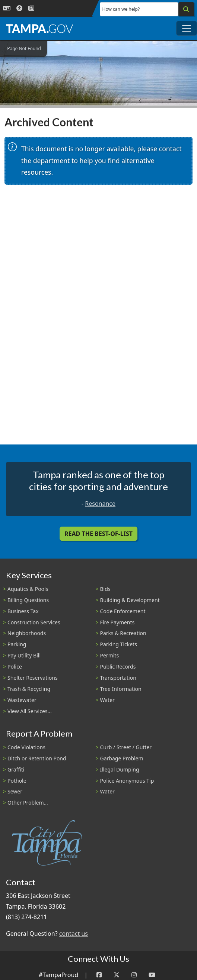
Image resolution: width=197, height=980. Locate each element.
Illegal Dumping (120, 769)
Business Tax (23, 611)
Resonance (100, 504)
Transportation (118, 678)
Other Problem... (28, 803)
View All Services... (30, 711)
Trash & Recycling (29, 689)
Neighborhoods (27, 633)
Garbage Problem (122, 758)
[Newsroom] (31, 8)
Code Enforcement (123, 611)
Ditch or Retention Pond (37, 758)
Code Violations (26, 747)
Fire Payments (117, 622)
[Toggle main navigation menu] (187, 28)
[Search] (186, 9)
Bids (105, 589)
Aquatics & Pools (28, 589)
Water (107, 700)
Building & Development (130, 600)
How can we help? (121, 9)
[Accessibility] (19, 8)
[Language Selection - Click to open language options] (7, 8)
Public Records (118, 667)
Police (15, 667)
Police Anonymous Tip (127, 781)
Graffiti (16, 769)
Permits (110, 655)
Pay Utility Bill (24, 655)
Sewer (15, 791)
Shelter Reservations (33, 678)
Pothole (17, 781)
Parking (17, 644)
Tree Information (121, 689)
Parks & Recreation (123, 633)
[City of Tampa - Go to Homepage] (39, 28)
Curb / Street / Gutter (126, 747)
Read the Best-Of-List (98, 534)
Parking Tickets (119, 644)
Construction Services (34, 622)
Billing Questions (28, 600)
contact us (74, 934)
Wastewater (22, 700)
